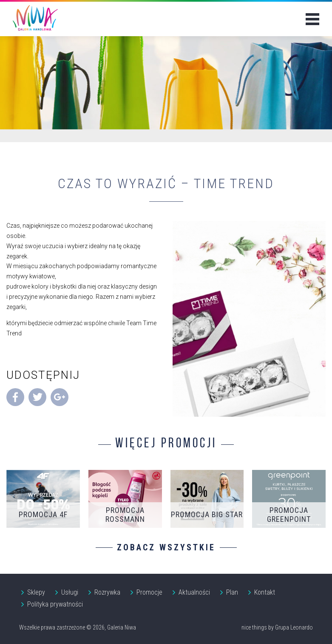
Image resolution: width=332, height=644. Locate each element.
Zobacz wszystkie (166, 547)
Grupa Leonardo (294, 627)
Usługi (70, 592)
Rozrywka (107, 592)
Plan (232, 592)
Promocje (149, 592)
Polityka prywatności (55, 604)
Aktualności (194, 592)
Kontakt (265, 592)
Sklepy (36, 592)
